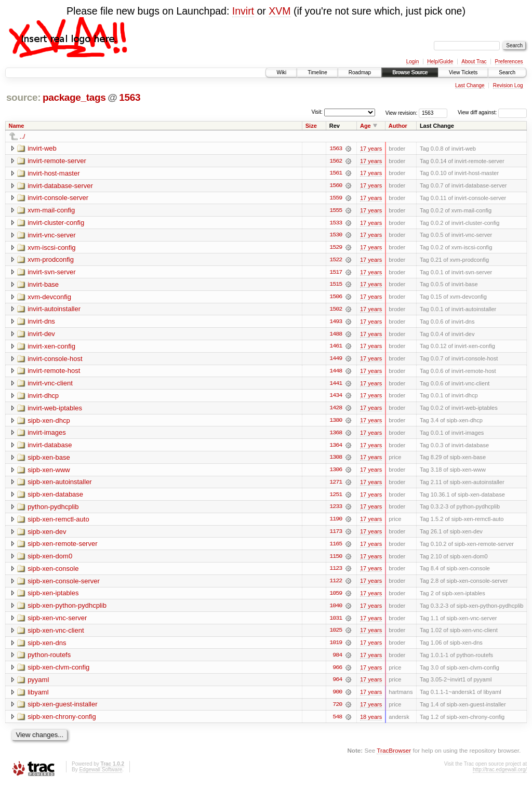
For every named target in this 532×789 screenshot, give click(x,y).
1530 (336, 236)
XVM (280, 11)
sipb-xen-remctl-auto (58, 522)
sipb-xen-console (53, 572)
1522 (336, 261)
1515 (336, 286)
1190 (336, 523)
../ (23, 136)
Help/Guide (440, 62)
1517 (336, 273)
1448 (336, 373)
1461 (336, 348)
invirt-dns (41, 323)
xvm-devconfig (49, 298)
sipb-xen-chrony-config (62, 722)
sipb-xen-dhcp (49, 423)
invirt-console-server (58, 198)
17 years (371, 149)
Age (365, 126)
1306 (336, 473)
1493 (336, 323)
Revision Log (508, 85)
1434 (336, 398)
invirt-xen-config (51, 348)
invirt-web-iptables (55, 410)
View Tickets (463, 72)
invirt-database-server (60, 186)
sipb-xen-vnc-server (57, 622)
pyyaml (38, 684)
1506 (336, 298)
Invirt (243, 11)
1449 (336, 360)
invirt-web (42, 148)
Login (413, 62)
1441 (336, 385)
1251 (336, 498)
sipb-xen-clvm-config (58, 672)
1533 (336, 223)
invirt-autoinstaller (54, 310)
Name (17, 126)
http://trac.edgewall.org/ (500, 775)
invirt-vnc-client (50, 385)
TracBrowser (394, 755)
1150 (336, 560)
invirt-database (50, 447)
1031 (336, 622)
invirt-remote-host (54, 373)
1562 (336, 161)
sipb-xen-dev (47, 535)
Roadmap (360, 72)
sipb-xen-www (49, 472)
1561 (336, 173)
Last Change (470, 85)
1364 (336, 448)
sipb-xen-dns (47, 647)
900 (337, 697)
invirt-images (47, 435)
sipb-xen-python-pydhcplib (67, 610)
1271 (336, 485)
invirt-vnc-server (51, 236)
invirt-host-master (54, 173)
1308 (336, 460)
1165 (336, 547)
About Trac (474, 62)
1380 (336, 423)
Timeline (317, 72)
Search (507, 72)
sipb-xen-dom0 (50, 560)
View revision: (402, 112)
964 (337, 685)
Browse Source (410, 72)
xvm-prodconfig (51, 260)
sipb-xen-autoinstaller (60, 485)
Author (398, 126)
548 (337, 722)
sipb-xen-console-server (64, 585)
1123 (336, 572)
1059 (336, 597)
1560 (336, 186)
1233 (336, 510)
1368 (336, 435)
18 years (371, 722)
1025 (336, 635)
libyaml (38, 697)
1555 (336, 211)
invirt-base (43, 285)
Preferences (509, 62)
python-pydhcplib (53, 510)
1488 (336, 336)
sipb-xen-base (49, 460)
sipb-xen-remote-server (62, 547)
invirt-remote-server (57, 161)
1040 (336, 610)
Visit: (317, 112)
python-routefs (49, 659)
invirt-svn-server (51, 273)
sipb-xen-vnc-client (56, 634)
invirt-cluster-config (56, 223)
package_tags (74, 97)
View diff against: (492, 112)
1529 (336, 248)
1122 (336, 585)
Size (311, 126)
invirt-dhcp (43, 398)
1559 (336, 198)
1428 (336, 410)
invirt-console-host (55, 360)
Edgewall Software (101, 775)
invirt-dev (41, 335)
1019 (336, 647)
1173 (336, 535)
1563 (130, 97)
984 (337, 660)
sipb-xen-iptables (53, 597)
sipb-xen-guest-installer (62, 709)
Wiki (281, 72)
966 (337, 672)
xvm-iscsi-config (51, 248)
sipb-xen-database (55, 497)
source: (23, 97)
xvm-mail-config (51, 211)
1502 (336, 311)
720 (337, 710)
